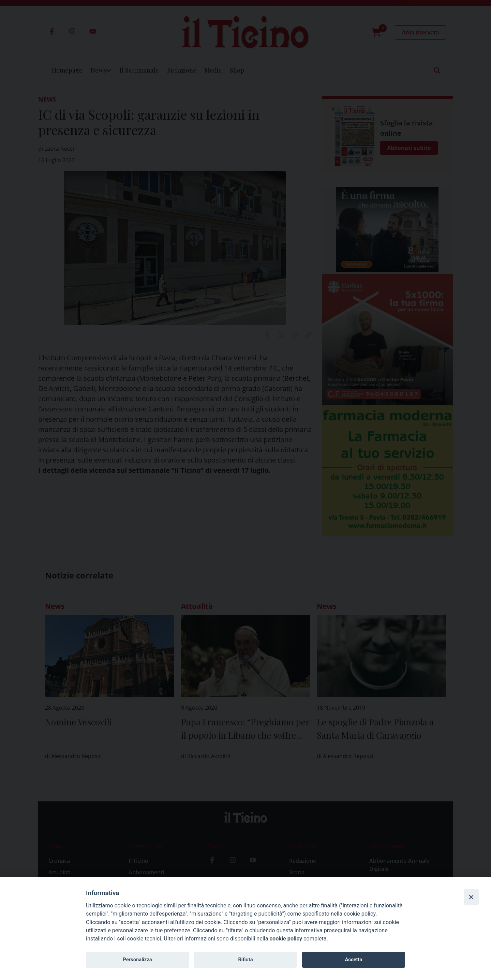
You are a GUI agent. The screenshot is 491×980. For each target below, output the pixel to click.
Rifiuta (245, 960)
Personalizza (137, 960)
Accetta (353, 960)
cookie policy (286, 939)
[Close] (471, 897)
